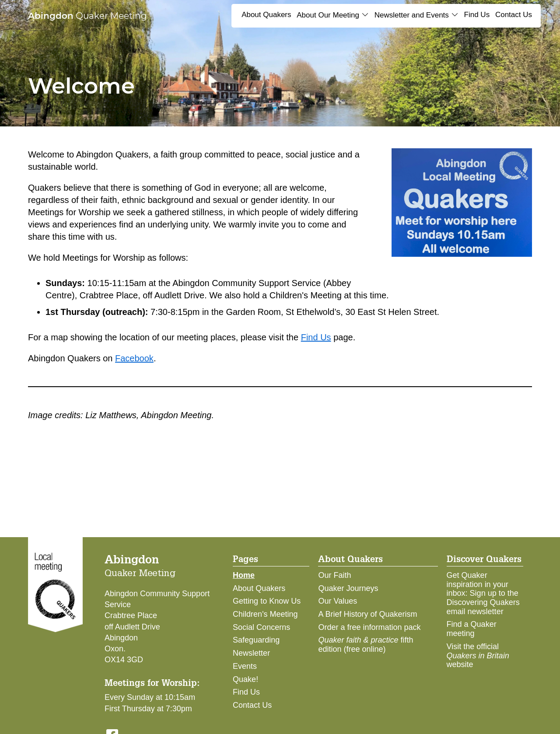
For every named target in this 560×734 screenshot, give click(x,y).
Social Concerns (261, 627)
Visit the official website (478, 655)
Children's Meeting (265, 614)
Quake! (245, 679)
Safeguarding (256, 640)
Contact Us (514, 15)
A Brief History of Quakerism (367, 614)
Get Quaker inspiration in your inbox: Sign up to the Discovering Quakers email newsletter (483, 593)
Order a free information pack (369, 627)
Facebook (134, 358)
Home (244, 575)
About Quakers (266, 15)
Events (245, 666)
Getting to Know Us (267, 601)
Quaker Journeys (348, 588)
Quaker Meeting (87, 16)
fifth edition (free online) (366, 645)
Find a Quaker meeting (472, 629)
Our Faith (334, 575)
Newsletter (251, 653)
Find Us (477, 15)
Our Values (338, 601)
